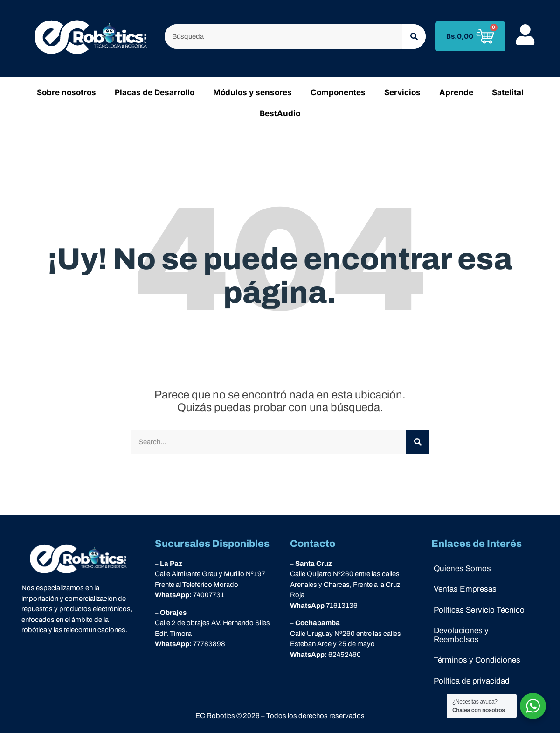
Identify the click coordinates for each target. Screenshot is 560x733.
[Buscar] (414, 37)
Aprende (456, 92)
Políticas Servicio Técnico (479, 610)
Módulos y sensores (252, 92)
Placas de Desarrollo (155, 92)
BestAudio (280, 113)
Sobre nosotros (66, 92)
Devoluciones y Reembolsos (461, 635)
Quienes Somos (462, 569)
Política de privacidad (472, 681)
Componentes (338, 92)
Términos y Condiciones (477, 660)
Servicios (402, 92)
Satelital (508, 92)
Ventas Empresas (465, 589)
